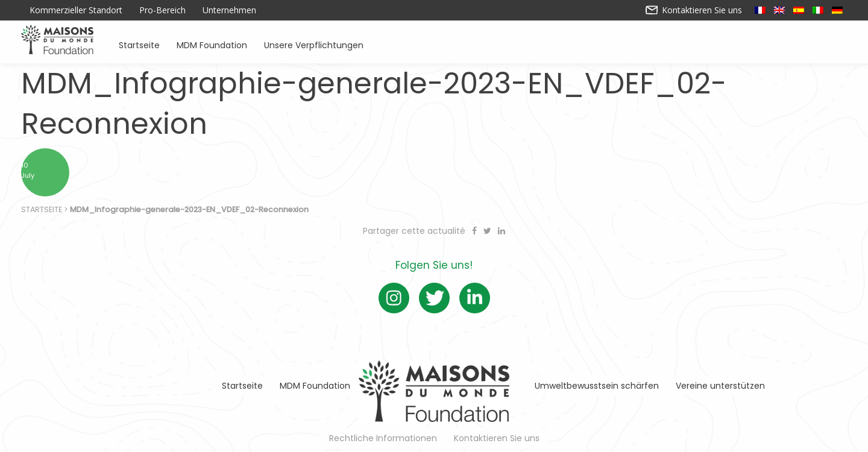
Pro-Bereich (162, 10)
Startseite (139, 44)
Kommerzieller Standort (76, 10)
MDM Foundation (212, 44)
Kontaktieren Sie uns (694, 10)
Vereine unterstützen (720, 386)
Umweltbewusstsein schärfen (597, 386)
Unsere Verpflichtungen (314, 44)
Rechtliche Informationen (383, 438)
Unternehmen (229, 10)
